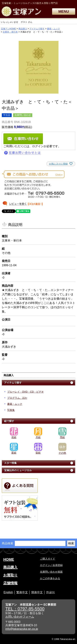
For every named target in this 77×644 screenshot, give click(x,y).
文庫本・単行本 (10, 32)
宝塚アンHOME (8, 29)
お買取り (10, 575)
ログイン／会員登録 (51, 565)
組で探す (9, 421)
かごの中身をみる (50, 578)
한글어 (50, 592)
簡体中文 (37, 592)
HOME (9, 559)
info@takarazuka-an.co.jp (22, 629)
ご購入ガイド (48, 559)
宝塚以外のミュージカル (18, 470)
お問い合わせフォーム (20, 617)
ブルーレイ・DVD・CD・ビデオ (25, 392)
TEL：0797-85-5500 (25, 609)
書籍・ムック (53, 29)
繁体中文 (22, 592)
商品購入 (23, 29)
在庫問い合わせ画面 (51, 572)
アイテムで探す (37, 29)
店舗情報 (10, 583)
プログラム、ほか (17, 398)
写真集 (11, 410)
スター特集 (10, 463)
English (8, 592)
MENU (64, 11)
